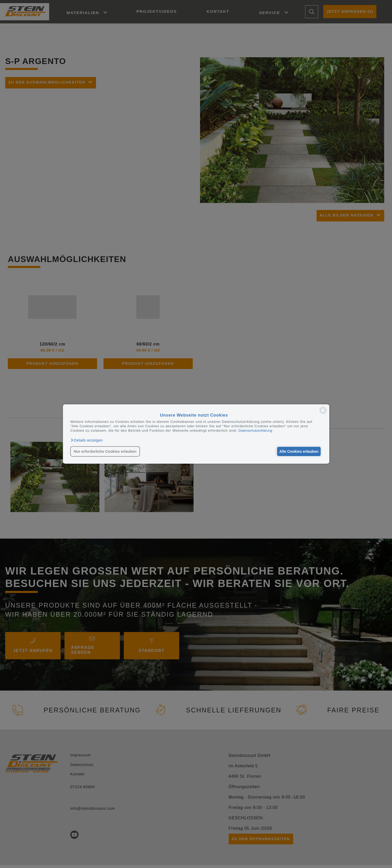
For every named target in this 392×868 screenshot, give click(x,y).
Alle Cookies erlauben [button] (298, 451)
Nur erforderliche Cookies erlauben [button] (105, 451)
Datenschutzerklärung (255, 430)
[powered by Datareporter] (323, 414)
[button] (86, 440)
